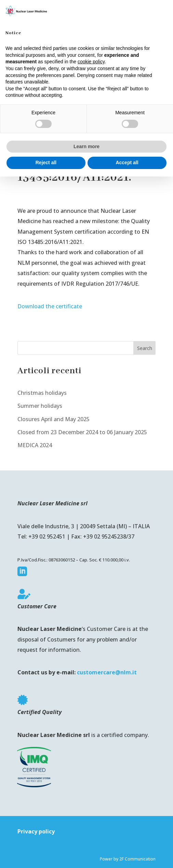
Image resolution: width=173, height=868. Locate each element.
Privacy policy (36, 831)
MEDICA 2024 (35, 445)
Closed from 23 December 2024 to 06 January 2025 (82, 432)
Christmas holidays (42, 393)
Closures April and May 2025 (54, 419)
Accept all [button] (127, 163)
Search (145, 348)
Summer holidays (40, 406)
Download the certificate (50, 306)
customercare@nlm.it (107, 672)
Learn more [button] (86, 146)
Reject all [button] (46, 163)
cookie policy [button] (91, 62)
